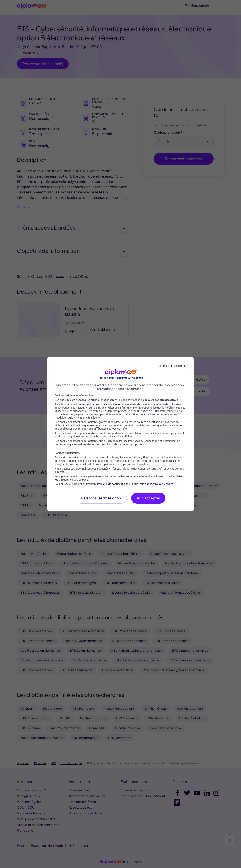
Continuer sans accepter (172, 366)
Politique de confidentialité (113, 484)
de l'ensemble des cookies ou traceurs (100, 404)
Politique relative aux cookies (156, 484)
